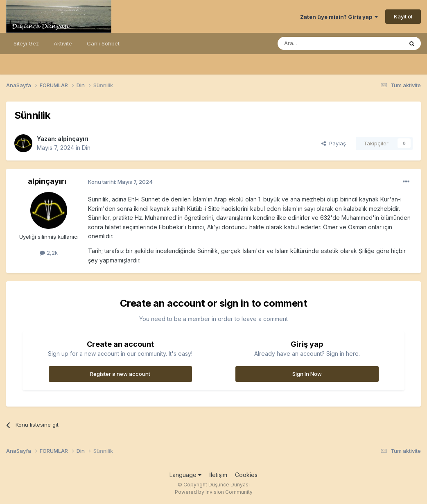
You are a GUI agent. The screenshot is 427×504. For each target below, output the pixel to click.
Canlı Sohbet (103, 43)
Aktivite (63, 43)
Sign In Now (307, 374)
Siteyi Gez (26, 43)
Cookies (246, 475)
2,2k (49, 253)
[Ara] (319, 43)
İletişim (218, 475)
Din (86, 148)
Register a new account (120, 374)
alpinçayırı (73, 139)
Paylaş (334, 143)
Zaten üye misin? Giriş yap (339, 17)
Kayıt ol (403, 16)
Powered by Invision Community (214, 492)
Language (185, 475)
